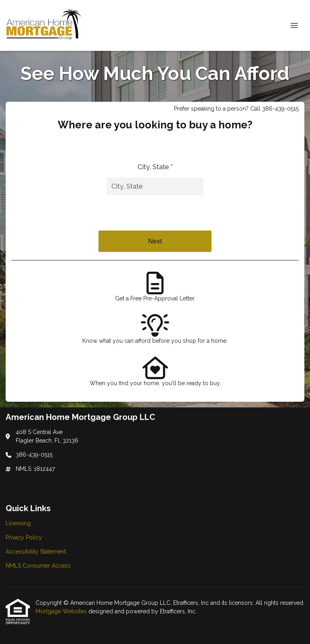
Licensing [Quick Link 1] (18, 523)
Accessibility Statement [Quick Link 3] (36, 552)
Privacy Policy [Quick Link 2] (24, 537)
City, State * (155, 167)
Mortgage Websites (62, 611)
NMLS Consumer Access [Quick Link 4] (38, 566)
